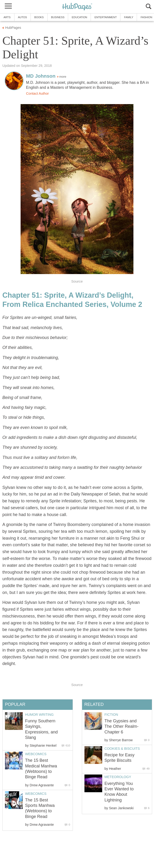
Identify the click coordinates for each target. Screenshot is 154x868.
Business (58, 17)
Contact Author (37, 93)
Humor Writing (39, 715)
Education (79, 17)
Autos (22, 17)
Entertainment (106, 17)
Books (39, 17)
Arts (7, 17)
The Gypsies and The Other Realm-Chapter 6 (122, 726)
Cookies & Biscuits (122, 749)
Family (129, 17)
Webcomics (36, 754)
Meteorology (118, 777)
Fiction (111, 715)
